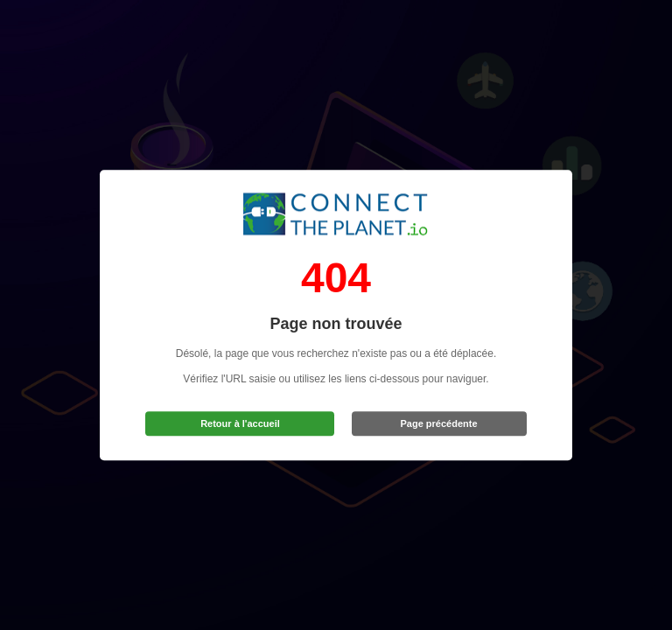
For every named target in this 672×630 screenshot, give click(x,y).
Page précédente (439, 423)
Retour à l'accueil (240, 423)
